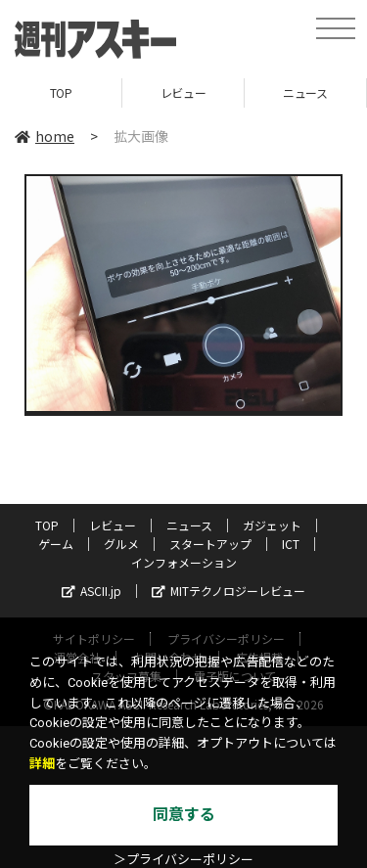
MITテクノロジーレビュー (229, 591)
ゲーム (56, 544)
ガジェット (272, 525)
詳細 (42, 764)
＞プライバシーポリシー (183, 860)
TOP (61, 92)
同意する (184, 815)
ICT (291, 544)
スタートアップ (210, 544)
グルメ (121, 544)
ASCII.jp (92, 591)
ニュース (305, 92)
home (45, 136)
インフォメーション (184, 562)
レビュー (183, 92)
